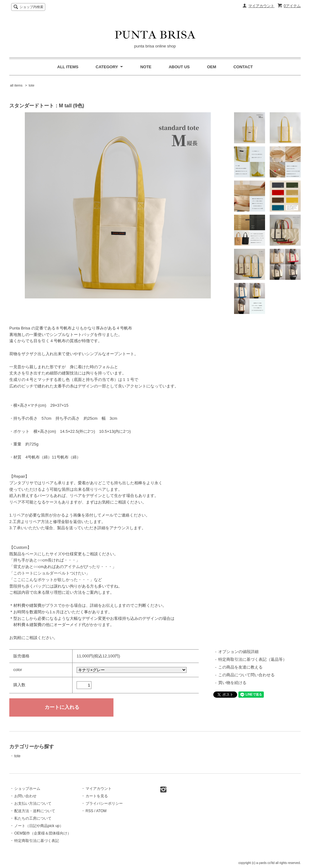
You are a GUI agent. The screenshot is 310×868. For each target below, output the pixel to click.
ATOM (101, 811)
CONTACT (243, 67)
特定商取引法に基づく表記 (37, 841)
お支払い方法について (33, 803)
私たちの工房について (33, 818)
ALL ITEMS (68, 67)
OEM (212, 67)
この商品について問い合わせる (246, 675)
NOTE (146, 67)
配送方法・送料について (35, 811)
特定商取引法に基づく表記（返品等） (252, 659)
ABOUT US (179, 67)
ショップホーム (27, 789)
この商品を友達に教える (240, 667)
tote (31, 85)
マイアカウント (261, 6)
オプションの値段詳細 (238, 652)
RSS (89, 811)
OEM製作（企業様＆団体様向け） (43, 833)
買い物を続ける (232, 683)
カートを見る (97, 796)
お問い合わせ (25, 796)
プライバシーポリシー (104, 803)
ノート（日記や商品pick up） (39, 826)
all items (16, 85)
